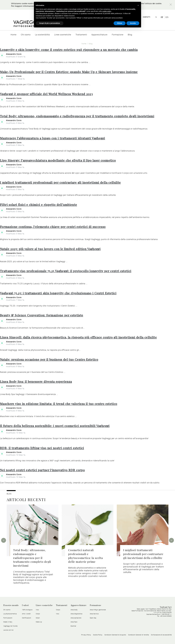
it (162, 17)
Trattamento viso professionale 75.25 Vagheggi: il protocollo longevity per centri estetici (66, 271)
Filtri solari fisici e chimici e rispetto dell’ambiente (39, 205)
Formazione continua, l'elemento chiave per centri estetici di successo (53, 227)
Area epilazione (76, 618)
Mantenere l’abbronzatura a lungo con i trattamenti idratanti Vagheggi (53, 138)
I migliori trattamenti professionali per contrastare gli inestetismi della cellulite (60, 182)
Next (171, 540)
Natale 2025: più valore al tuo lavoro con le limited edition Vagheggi (50, 249)
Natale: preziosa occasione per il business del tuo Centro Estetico (49, 359)
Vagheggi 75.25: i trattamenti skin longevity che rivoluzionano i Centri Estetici (58, 293)
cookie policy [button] (107, 11)
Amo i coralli (26, 614)
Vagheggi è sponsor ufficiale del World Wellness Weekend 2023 (46, 94)
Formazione (96, 605)
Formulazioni (8, 618)
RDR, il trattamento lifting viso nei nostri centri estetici (42, 448)
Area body (74, 610)
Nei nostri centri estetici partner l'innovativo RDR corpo (42, 470)
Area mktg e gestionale (98, 610)
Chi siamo (7, 610)
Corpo (38, 614)
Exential (73, 626)
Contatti (147, 17)
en (167, 17)
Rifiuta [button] (120, 23)
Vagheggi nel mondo (10, 626)
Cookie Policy (98, 635)
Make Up (39, 622)
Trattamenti (62, 605)
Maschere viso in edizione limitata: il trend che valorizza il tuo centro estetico (59, 404)
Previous (4, 540)
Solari (38, 618)
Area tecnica (94, 614)
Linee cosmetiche (44, 605)
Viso (37, 610)
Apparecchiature (79, 605)
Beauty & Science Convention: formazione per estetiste (42, 315)
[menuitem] (14, 35)
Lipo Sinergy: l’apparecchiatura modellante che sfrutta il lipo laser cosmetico (58, 160)
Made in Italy (8, 622)
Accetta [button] (133, 23)
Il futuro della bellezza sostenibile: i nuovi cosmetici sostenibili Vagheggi (55, 426)
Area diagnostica (77, 614)
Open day (93, 618)
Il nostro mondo (11, 605)
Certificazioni (27, 618)
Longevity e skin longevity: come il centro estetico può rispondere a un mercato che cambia (69, 50)
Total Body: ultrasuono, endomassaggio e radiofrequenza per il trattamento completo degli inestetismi (77, 116)
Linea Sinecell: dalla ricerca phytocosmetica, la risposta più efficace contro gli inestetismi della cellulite (78, 337)
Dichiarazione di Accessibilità (161, 635)
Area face (74, 622)
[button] (138, 5)
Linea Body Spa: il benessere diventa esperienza (36, 381)
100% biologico (27, 610)
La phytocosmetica (10, 614)
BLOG (9, 494)
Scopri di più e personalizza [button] (50, 23)
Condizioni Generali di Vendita (139, 635)
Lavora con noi (8, 630)
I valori (25, 605)
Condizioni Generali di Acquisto (115, 635)
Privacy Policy (86, 635)
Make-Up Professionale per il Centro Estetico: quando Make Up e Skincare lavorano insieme (69, 72)
